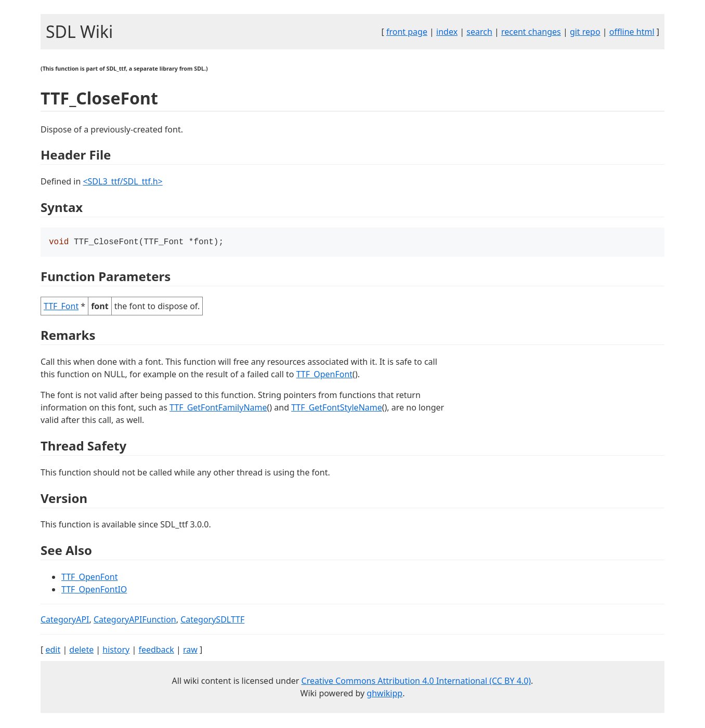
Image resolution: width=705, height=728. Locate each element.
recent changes (531, 32)
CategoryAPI (65, 620)
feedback (156, 651)
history (116, 651)
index (447, 32)
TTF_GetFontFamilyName (218, 408)
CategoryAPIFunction (135, 620)
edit (53, 651)
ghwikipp (384, 694)
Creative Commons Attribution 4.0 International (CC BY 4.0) (416, 682)
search (479, 32)
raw (190, 651)
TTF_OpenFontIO (94, 590)
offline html (632, 32)
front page (407, 32)
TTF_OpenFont (324, 375)
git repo (585, 32)
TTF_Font (61, 307)
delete (81, 651)
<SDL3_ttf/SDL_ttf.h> (122, 181)
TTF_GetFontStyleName (337, 408)
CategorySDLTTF (212, 620)
